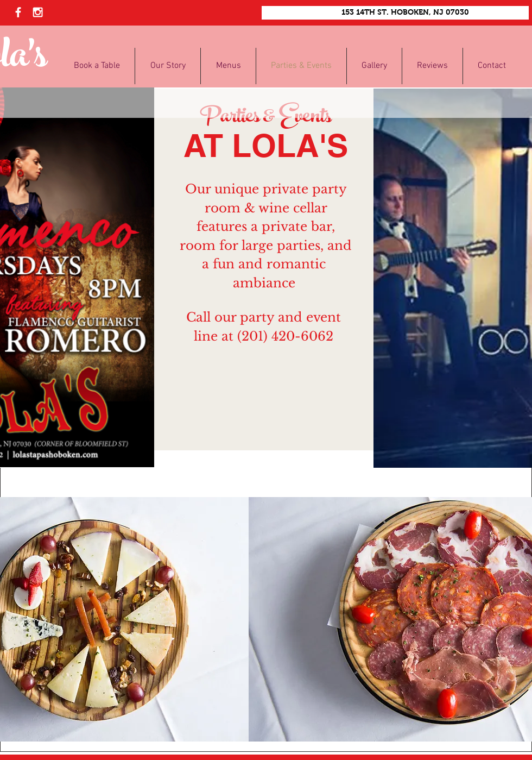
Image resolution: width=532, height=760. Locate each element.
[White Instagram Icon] (38, 12)
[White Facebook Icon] (18, 12)
